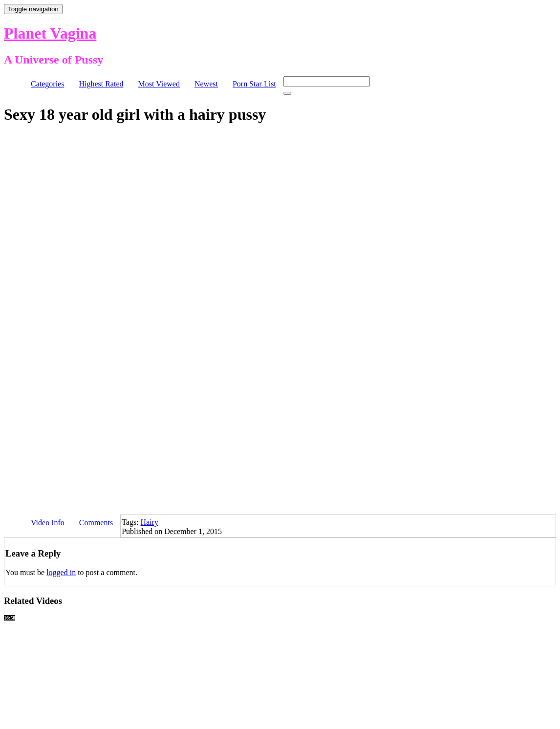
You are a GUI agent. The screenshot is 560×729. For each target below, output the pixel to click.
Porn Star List (254, 84)
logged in (61, 572)
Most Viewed (159, 84)
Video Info (48, 523)
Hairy (150, 522)
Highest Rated (101, 84)
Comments (96, 523)
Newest (206, 84)
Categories (47, 84)
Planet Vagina (50, 33)
